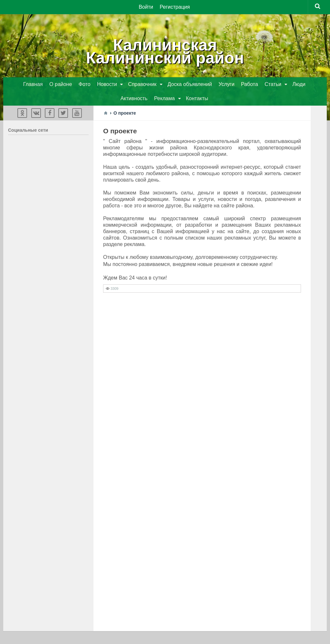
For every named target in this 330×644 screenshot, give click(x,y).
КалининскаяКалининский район (165, 52)
